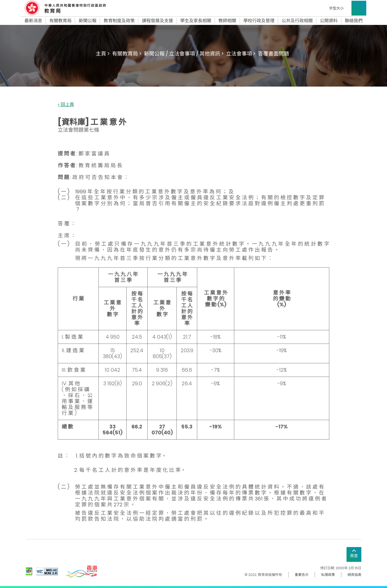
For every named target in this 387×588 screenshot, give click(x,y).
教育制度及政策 (119, 21)
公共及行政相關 (297, 21)
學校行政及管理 (259, 21)
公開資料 (329, 21)
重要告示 (302, 575)
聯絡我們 (354, 21)
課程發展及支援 (157, 21)
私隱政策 (328, 575)
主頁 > (103, 54)
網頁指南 (354, 575)
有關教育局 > (127, 54)
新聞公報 (88, 21)
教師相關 (227, 21)
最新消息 (33, 21)
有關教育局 (60, 21)
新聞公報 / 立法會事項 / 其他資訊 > (184, 54)
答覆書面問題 (273, 54)
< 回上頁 (66, 105)
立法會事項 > (241, 54)
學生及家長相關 (196, 21)
